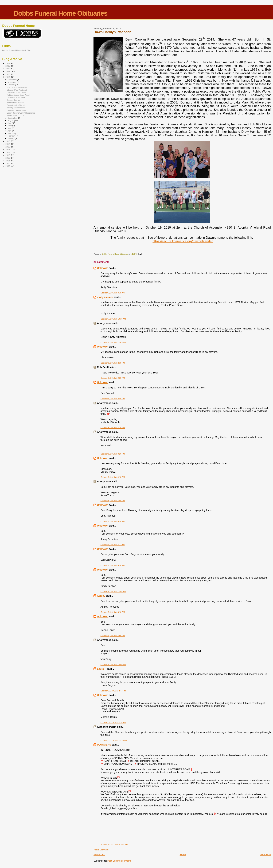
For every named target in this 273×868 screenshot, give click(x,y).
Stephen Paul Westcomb (17, 90)
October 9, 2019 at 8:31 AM (112, 545)
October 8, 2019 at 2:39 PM (113, 378)
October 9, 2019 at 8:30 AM (112, 521)
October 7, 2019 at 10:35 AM (113, 319)
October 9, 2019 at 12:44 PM (113, 591)
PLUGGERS (104, 745)
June (10, 126)
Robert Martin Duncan (16, 115)
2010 (8, 163)
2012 (8, 158)
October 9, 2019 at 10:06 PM (113, 664)
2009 (8, 166)
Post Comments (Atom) (119, 861)
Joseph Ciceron (13, 100)
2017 (8, 144)
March (11, 133)
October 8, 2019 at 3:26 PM (113, 454)
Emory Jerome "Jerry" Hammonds (21, 113)
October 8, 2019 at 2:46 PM (113, 399)
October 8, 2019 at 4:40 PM (113, 501)
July (10, 123)
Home (183, 855)
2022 (8, 69)
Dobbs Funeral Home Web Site (16, 50)
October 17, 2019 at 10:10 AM (114, 740)
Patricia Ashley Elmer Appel (18, 95)
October (11, 85)
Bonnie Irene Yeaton (15, 103)
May (10, 128)
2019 (8, 77)
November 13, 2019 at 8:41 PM (114, 844)
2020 (8, 74)
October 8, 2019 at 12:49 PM (113, 342)
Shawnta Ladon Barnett (17, 110)
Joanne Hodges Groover (17, 87)
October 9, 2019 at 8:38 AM (112, 565)
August (11, 121)
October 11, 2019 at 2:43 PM (113, 691)
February (12, 136)
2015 (8, 150)
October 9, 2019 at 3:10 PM (113, 612)
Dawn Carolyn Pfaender (17, 105)
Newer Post (99, 855)
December (12, 80)
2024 (8, 63)
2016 (8, 147)
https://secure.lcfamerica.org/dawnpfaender (183, 241)
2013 (8, 155)
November (12, 82)
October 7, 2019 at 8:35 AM (112, 293)
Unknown (103, 268)
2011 (8, 161)
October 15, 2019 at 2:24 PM (113, 722)
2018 (8, 141)
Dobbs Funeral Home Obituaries (60, 13)
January (11, 138)
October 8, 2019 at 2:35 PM (113, 363)
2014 (8, 152)
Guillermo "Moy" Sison (16, 98)
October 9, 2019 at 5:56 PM (113, 636)
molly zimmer (105, 297)
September (13, 118)
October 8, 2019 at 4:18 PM (113, 477)
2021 (8, 71)
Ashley (101, 596)
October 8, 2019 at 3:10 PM (113, 428)
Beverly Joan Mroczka (16, 108)
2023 (8, 66)
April (10, 131)
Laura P (102, 669)
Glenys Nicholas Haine (16, 92)
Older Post (265, 855)
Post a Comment (101, 850)
